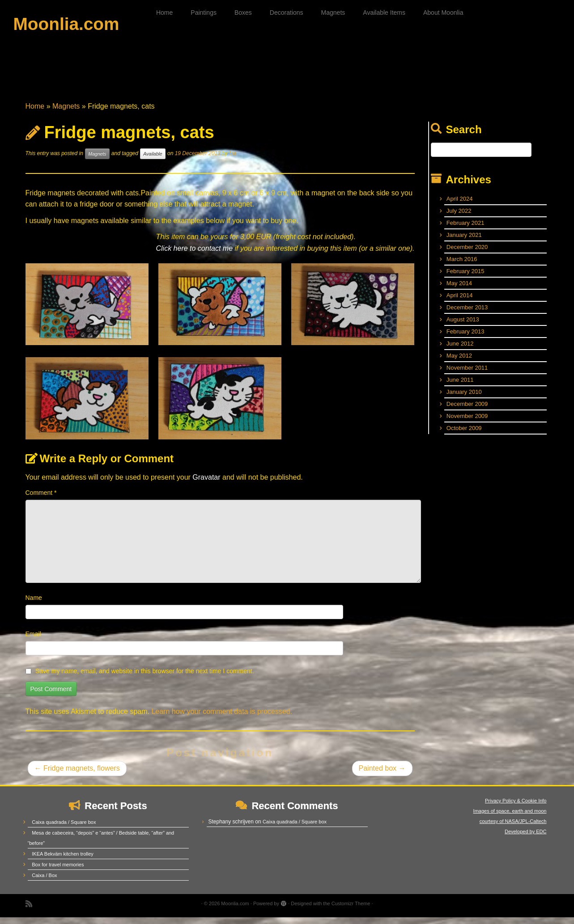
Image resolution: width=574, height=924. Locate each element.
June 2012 (460, 350)
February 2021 (466, 230)
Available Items (384, 13)
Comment (41, 499)
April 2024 (460, 205)
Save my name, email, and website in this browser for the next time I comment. (145, 678)
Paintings (204, 13)
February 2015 (466, 278)
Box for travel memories (58, 871)
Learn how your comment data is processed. (222, 718)
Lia (233, 160)
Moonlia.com (66, 25)
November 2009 (467, 423)
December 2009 (467, 411)
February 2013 (466, 338)
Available (153, 160)
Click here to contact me (194, 255)
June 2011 (460, 386)
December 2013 (467, 314)
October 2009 (464, 435)
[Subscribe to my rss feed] (32, 911)
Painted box (382, 775)
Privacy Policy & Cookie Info (516, 807)
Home (164, 13)
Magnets (333, 13)
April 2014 (460, 302)
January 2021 (464, 242)
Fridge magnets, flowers (77, 775)
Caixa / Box (44, 882)
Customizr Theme (351, 910)
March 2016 (462, 266)
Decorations (287, 13)
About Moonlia (443, 13)
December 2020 (467, 254)
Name (34, 604)
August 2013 (463, 326)
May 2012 (459, 362)
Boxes (243, 13)
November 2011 (467, 374)
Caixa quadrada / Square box (64, 829)
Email (33, 641)
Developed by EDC (526, 838)
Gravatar (206, 484)
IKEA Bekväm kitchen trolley (63, 861)
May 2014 (459, 290)
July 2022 (459, 217)
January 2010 (464, 399)
